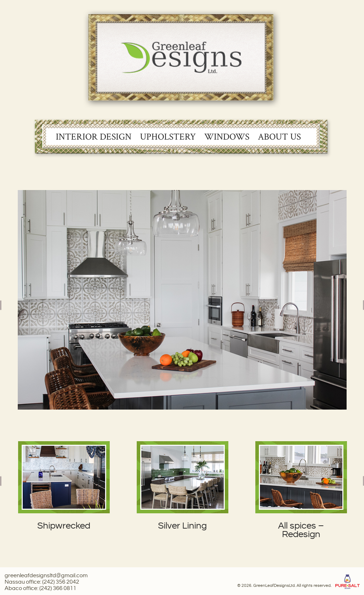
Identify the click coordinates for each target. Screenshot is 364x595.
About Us (279, 137)
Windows (227, 137)
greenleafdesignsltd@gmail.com (46, 576)
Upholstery (168, 137)
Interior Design (94, 137)
